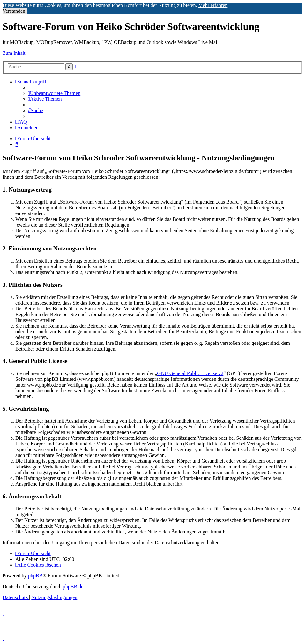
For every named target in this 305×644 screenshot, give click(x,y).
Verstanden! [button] (15, 11)
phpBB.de (73, 586)
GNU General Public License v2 (190, 373)
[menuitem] (54, 93)
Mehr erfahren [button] (213, 5)
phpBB (35, 576)
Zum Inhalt (14, 53)
